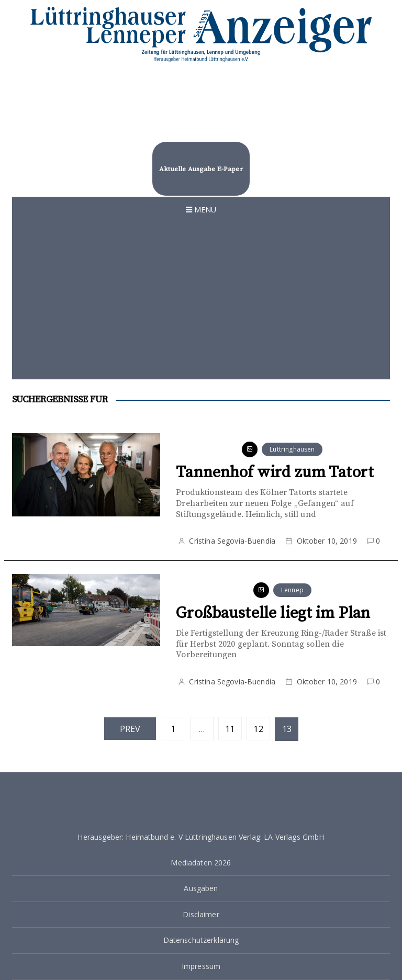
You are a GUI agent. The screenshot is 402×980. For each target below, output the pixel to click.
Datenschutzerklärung (201, 940)
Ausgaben (201, 888)
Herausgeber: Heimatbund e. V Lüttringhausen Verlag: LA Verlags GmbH (201, 837)
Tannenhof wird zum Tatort (275, 472)
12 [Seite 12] (258, 729)
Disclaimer (201, 914)
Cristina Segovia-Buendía (232, 541)
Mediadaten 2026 (201, 863)
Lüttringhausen (292, 449)
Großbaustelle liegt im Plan (273, 613)
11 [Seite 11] (230, 729)
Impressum (201, 966)
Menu (201, 210)
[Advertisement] (201, 301)
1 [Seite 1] (173, 729)
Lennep (292, 590)
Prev (130, 729)
